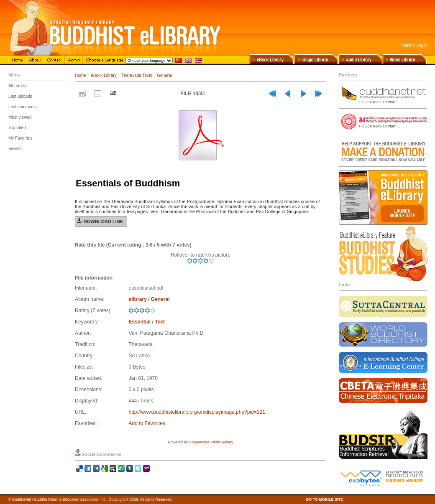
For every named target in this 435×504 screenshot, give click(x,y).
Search (15, 149)
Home (406, 45)
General (164, 75)
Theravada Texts (137, 75)
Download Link (104, 221)
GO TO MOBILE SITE (324, 499)
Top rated (17, 128)
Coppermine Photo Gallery (211, 442)
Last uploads (20, 96)
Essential (139, 322)
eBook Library (104, 75)
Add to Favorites (147, 423)
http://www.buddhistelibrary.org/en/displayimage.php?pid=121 (197, 412)
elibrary (137, 299)
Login (422, 45)
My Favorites (20, 138)
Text (160, 322)
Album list (17, 86)
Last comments (23, 107)
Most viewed (20, 117)
